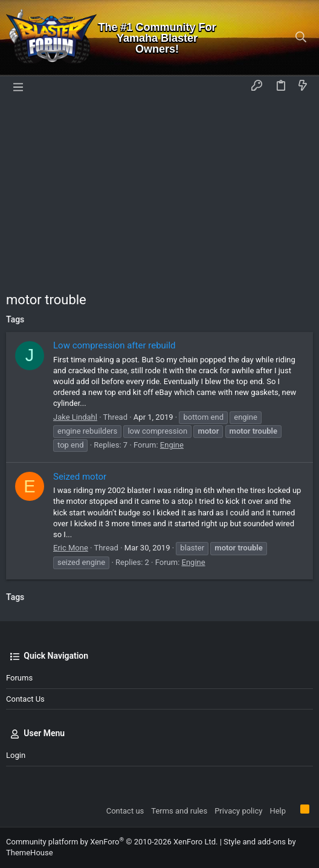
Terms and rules (179, 811)
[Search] (301, 38)
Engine (172, 445)
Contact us (25, 699)
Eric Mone (71, 548)
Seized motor (80, 477)
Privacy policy (238, 811)
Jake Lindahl (75, 417)
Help (278, 811)
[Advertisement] (159, 188)
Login (16, 755)
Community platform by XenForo (112, 842)
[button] (18, 86)
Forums (19, 678)
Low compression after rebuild (114, 345)
